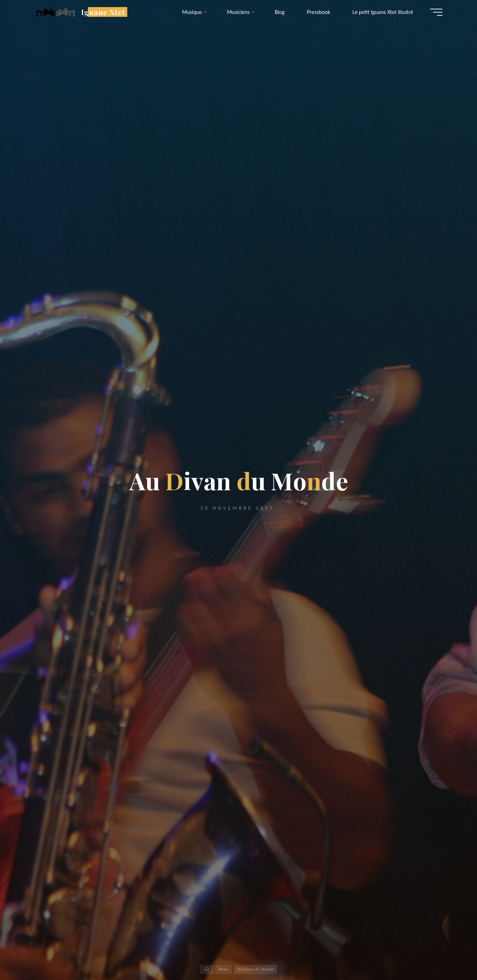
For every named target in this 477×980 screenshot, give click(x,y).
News (224, 969)
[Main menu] (434, 12)
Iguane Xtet (105, 12)
